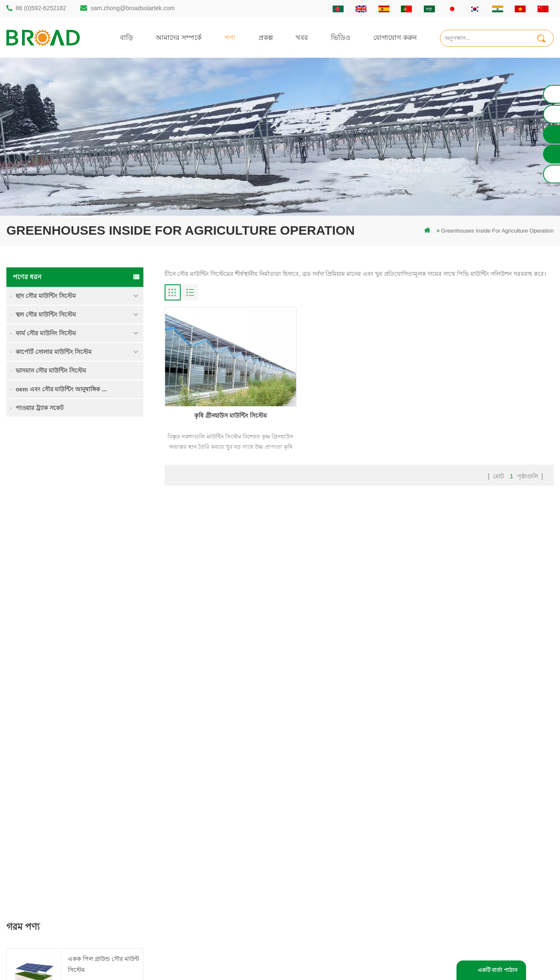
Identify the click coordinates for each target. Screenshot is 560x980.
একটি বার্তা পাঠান (498, 970)
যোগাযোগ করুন (395, 37)
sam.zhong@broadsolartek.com (133, 8)
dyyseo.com (424, 961)
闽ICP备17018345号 (351, 961)
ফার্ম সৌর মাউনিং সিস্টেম (46, 333)
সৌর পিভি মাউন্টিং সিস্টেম (211, 835)
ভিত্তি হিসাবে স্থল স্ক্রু (204, 907)
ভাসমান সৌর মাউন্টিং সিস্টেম (51, 371)
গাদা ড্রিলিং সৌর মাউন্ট (208, 777)
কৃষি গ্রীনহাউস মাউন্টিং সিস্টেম (226, 410)
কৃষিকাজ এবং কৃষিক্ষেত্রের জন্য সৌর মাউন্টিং (231, 878)
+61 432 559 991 (43, 897)
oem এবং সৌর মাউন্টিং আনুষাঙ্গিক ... (61, 389)
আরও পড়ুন (84, 499)
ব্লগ (327, 835)
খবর (302, 37)
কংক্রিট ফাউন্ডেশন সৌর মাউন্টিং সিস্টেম (96, 628)
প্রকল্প (266, 37)
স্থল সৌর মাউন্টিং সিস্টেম (46, 314)
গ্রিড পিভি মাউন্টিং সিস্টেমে (212, 849)
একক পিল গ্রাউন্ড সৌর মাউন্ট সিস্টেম (104, 480)
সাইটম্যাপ (335, 849)
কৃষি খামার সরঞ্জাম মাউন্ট (209, 893)
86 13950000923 (43, 845)
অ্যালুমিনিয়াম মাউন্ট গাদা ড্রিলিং (218, 806)
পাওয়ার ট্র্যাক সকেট (40, 408)
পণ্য (230, 37)
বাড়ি (126, 37)
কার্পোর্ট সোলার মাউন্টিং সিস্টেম (54, 352)
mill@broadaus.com (47, 879)
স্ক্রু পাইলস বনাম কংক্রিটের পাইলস (220, 821)
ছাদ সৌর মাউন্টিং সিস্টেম (46, 296)
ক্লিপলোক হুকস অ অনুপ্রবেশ (102, 672)
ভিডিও (341, 37)
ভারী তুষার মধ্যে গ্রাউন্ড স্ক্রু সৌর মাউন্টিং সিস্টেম (99, 579)
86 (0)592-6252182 (41, 8)
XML (329, 864)
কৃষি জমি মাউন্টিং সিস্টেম (98, 524)
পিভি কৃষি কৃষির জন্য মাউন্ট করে (217, 864)
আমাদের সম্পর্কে (179, 37)
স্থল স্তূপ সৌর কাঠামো (206, 792)
